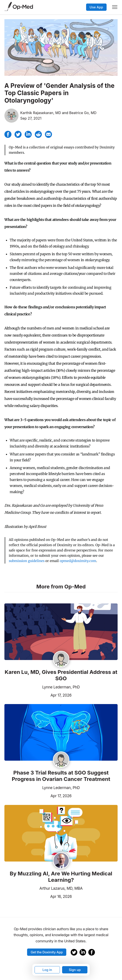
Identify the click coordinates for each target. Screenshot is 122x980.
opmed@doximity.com (78, 561)
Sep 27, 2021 (31, 118)
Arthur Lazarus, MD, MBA (61, 888)
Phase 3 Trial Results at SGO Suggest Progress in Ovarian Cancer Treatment (61, 776)
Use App (96, 7)
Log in (47, 970)
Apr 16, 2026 (38, 896)
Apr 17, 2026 (38, 695)
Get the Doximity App (47, 952)
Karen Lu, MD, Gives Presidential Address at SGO (61, 675)
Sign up (75, 970)
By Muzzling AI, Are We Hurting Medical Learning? (61, 877)
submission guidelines (27, 561)
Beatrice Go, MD (83, 113)
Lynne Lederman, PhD (61, 687)
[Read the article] (61, 632)
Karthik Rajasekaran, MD (41, 113)
